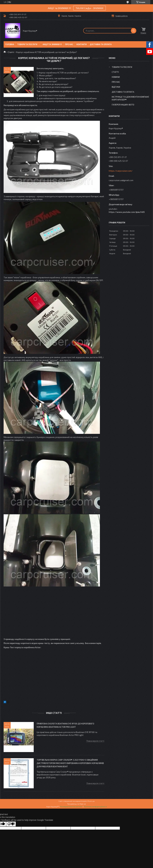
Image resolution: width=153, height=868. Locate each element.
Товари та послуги (27, 44)
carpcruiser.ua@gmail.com (121, 180)
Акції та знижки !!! (52, 44)
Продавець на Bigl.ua (76, 804)
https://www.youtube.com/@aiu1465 (127, 212)
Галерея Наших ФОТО (123, 105)
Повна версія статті (95, 741)
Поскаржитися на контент (71, 806)
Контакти (82, 44)
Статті (11, 52)
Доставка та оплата (101, 44)
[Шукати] (134, 31)
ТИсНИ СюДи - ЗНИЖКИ (90, 8)
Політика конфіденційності (95, 806)
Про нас (69, 44)
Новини (116, 77)
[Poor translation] (11, 824)
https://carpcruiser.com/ (121, 171)
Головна (10, 44)
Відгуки (116, 87)
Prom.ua (91, 801)
